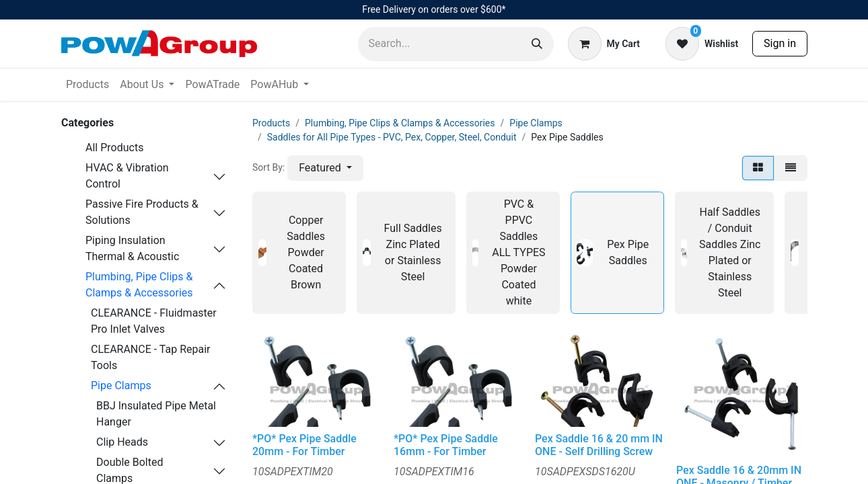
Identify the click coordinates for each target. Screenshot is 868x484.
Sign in (780, 43)
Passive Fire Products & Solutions (142, 212)
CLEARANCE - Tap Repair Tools (151, 357)
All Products (114, 148)
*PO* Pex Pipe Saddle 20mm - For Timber (304, 445)
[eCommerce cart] (604, 44)
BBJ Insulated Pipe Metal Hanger (156, 414)
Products (271, 123)
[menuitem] (87, 85)
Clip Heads (122, 442)
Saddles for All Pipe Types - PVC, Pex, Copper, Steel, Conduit (392, 137)
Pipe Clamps (121, 386)
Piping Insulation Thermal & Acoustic (132, 248)
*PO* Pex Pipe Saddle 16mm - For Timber (446, 445)
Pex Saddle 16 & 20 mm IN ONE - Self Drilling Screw (599, 445)
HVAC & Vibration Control (127, 176)
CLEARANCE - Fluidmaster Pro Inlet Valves (154, 321)
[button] (325, 168)
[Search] (537, 44)
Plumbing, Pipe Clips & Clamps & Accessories (139, 285)
